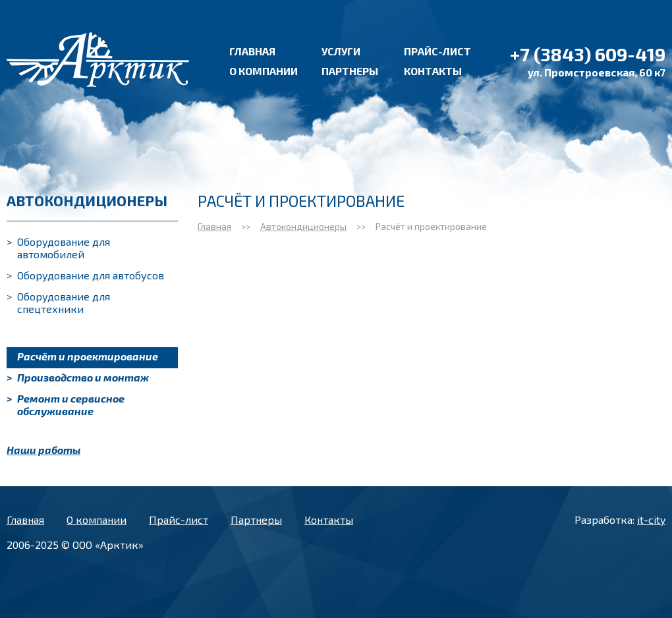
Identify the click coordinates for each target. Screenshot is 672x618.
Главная (252, 51)
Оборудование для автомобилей (58, 248)
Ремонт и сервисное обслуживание (66, 405)
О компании (264, 71)
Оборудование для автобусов (85, 275)
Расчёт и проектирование (82, 356)
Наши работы (43, 450)
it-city (651, 520)
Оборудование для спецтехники (58, 302)
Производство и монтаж (78, 377)
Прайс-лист (437, 51)
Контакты (433, 71)
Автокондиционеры (303, 226)
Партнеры (350, 71)
